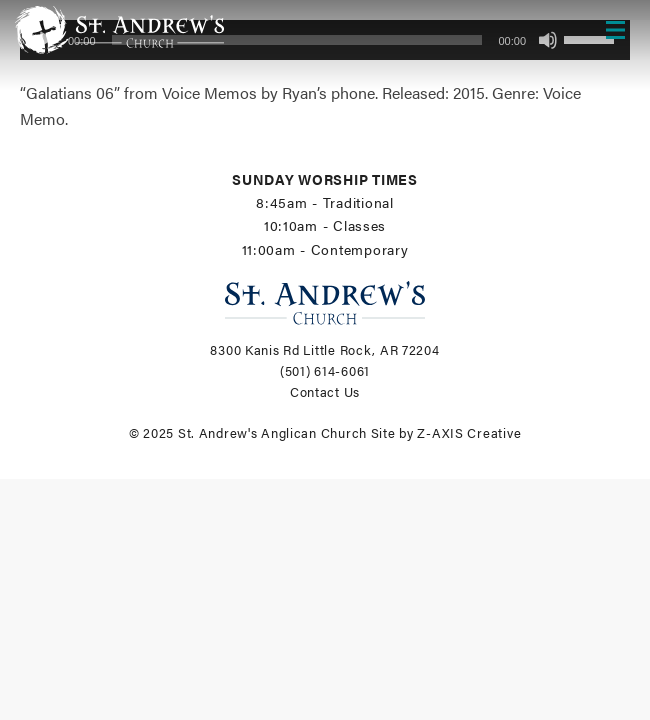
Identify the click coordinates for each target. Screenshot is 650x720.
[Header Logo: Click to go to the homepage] (175, 30)
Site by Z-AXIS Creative (446, 433)
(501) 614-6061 (325, 371)
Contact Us (325, 392)
